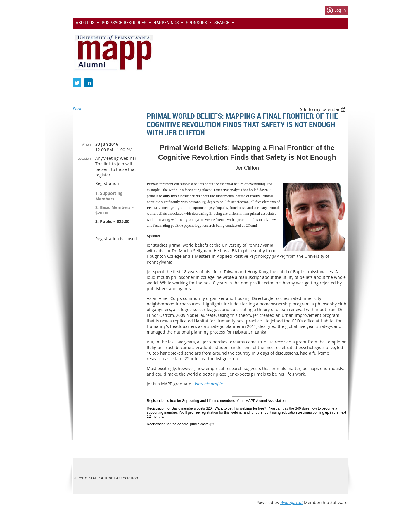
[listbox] (323, 110)
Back (77, 109)
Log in (340, 10)
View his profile (209, 384)
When (86, 144)
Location (84, 158)
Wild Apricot (292, 502)
